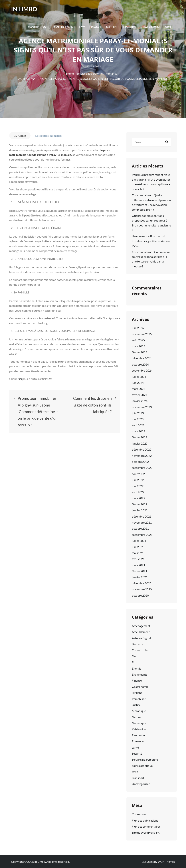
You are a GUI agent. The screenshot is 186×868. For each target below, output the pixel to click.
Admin (22, 136)
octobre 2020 (140, 595)
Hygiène (137, 693)
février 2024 (139, 395)
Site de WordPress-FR (146, 832)
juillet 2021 (139, 541)
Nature (112, 27)
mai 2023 (138, 419)
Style (169, 27)
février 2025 (139, 352)
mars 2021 (139, 565)
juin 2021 (138, 547)
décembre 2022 (142, 449)
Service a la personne (145, 759)
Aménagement (141, 626)
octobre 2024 (140, 364)
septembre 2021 (142, 535)
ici (21, 379)
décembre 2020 (142, 583)
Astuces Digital (141, 638)
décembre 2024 (142, 358)
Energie (137, 668)
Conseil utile (140, 650)
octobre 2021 (140, 528)
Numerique (130, 27)
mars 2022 (139, 498)
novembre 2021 (142, 522)
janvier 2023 (140, 443)
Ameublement (64, 27)
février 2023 (139, 437)
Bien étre (138, 644)
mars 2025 (139, 346)
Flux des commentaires (146, 826)
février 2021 (139, 571)
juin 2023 (138, 413)
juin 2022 (138, 480)
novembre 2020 (142, 589)
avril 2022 (138, 492)
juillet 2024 (139, 377)
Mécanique (139, 711)
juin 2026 (138, 328)
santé (135, 747)
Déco (135, 656)
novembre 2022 (142, 456)
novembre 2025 (142, 334)
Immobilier (139, 699)
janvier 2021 (140, 577)
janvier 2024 (140, 401)
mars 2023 (139, 431)
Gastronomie (39, 27)
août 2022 (138, 474)
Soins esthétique (142, 766)
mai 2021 (138, 553)
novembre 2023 (142, 407)
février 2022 (139, 504)
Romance (56, 136)
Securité (137, 753)
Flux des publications (145, 820)
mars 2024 (139, 389)
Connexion (139, 814)
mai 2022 (138, 486)
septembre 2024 (142, 370)
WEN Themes (166, 862)
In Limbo (24, 9)
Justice (136, 705)
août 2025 (138, 340)
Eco (82, 27)
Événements (140, 674)
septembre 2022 (142, 468)
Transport (138, 778)
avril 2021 (138, 559)
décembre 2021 (142, 516)
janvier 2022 (140, 510)
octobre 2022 (140, 462)
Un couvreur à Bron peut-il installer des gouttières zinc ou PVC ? (151, 241)
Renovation (139, 735)
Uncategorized (141, 784)
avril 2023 (138, 425)
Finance (96, 27)
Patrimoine (152, 27)
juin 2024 (138, 383)
